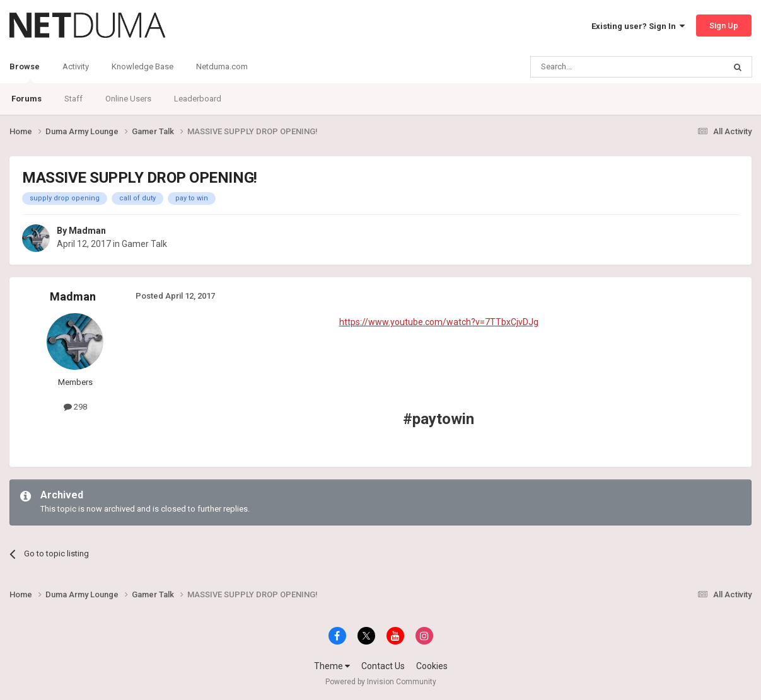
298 (75, 407)
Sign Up (724, 26)
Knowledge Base (142, 66)
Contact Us (383, 666)
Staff (73, 99)
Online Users (128, 99)
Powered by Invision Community (381, 682)
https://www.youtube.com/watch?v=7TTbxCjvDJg (439, 322)
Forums (26, 99)
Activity (76, 66)
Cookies (432, 666)
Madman (87, 231)
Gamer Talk (144, 244)
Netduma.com (222, 66)
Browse (25, 72)
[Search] (597, 67)
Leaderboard (198, 99)
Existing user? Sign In (638, 26)
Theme (332, 666)
